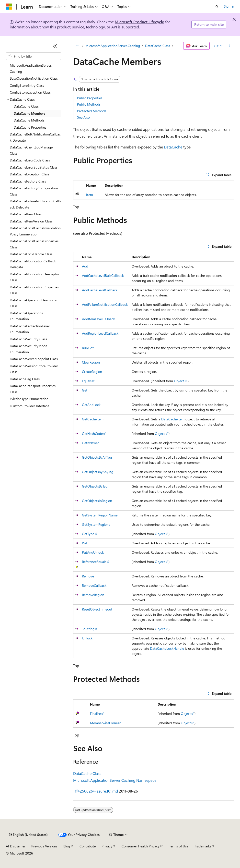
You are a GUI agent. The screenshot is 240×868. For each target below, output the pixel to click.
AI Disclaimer (16, 846)
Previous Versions (44, 846)
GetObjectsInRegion (97, 501)
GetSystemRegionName (100, 515)
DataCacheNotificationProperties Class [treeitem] (34, 290)
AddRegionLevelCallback (100, 333)
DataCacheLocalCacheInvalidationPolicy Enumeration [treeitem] (35, 231)
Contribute (88, 846)
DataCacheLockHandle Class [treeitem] (31, 254)
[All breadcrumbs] (77, 46)
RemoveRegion (93, 595)
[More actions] (230, 46)
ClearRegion (91, 362)
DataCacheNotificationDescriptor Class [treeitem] (34, 277)
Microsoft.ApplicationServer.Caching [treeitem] (31, 68)
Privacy (107, 846)
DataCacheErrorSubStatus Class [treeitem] (34, 167)
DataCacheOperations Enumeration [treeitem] (26, 316)
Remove (88, 576)
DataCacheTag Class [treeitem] (25, 379)
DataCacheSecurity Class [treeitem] (28, 339)
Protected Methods (92, 111)
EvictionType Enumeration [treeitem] (29, 399)
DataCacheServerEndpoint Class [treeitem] (34, 359)
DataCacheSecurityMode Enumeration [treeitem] (29, 349)
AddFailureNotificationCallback (105, 304)
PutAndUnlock (93, 552)
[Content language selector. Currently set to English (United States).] (28, 835)
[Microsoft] (9, 7)
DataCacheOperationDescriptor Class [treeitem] (33, 303)
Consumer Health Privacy (141, 846)
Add (85, 266)
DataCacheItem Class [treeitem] (26, 214)
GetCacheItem (93, 419)
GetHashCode (92, 434)
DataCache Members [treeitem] (29, 113)
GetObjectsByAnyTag (98, 472)
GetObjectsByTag (95, 486)
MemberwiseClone (104, 723)
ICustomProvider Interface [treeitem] (29, 406)
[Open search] (217, 7)
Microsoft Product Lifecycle (139, 22)
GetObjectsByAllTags (97, 457)
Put (85, 543)
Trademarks (203, 846)
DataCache (173, 147)
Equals (87, 381)
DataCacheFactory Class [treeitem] (28, 181)
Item (90, 195)
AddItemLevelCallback (98, 319)
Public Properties (90, 98)
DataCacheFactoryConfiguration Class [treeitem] (34, 191)
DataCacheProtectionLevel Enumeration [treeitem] (30, 329)
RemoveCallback (94, 585)
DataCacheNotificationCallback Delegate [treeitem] (33, 264)
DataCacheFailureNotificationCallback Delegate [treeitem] (35, 204)
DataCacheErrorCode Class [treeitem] (30, 160)
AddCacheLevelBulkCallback (103, 275)
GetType (88, 534)
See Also (83, 117)
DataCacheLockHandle (167, 648)
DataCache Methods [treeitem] (29, 120)
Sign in (229, 6)
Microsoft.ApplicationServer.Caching (113, 46)
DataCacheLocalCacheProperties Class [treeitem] (34, 244)
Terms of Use (179, 846)
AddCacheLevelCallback (100, 290)
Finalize (95, 714)
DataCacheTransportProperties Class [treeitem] (33, 389)
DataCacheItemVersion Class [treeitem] (31, 221)
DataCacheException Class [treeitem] (29, 174)
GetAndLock (91, 405)
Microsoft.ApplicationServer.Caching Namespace (115, 780)
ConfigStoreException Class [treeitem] (30, 92)
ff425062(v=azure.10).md (97, 791)
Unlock (87, 638)
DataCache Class (158, 46)
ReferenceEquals (94, 562)
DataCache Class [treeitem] (26, 106)
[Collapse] (55, 46)
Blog (67, 846)
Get (85, 390)
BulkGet (88, 348)
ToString (88, 629)
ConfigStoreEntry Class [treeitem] (27, 85)
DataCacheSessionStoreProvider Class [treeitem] (34, 369)
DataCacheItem (173, 419)
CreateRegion (92, 372)
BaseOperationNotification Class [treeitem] (34, 78)
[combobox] (34, 56)
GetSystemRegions (96, 524)
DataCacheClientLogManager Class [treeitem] (32, 150)
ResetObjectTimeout (97, 609)
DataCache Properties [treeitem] (30, 127)
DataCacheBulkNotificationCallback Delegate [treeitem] (35, 137)
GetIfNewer (90, 443)
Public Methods (89, 104)
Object (179, 381)
